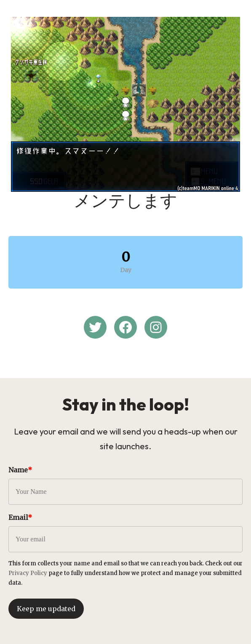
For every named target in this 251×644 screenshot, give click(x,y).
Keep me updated (46, 609)
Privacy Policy (28, 573)
